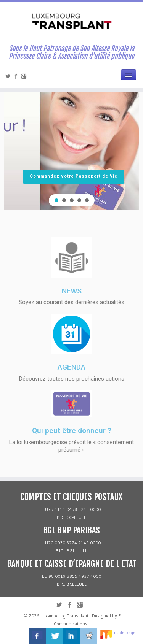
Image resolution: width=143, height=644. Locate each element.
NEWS (72, 291)
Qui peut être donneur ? (72, 431)
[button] (56, 200)
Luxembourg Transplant (64, 616)
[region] (71, 140)
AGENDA (71, 367)
